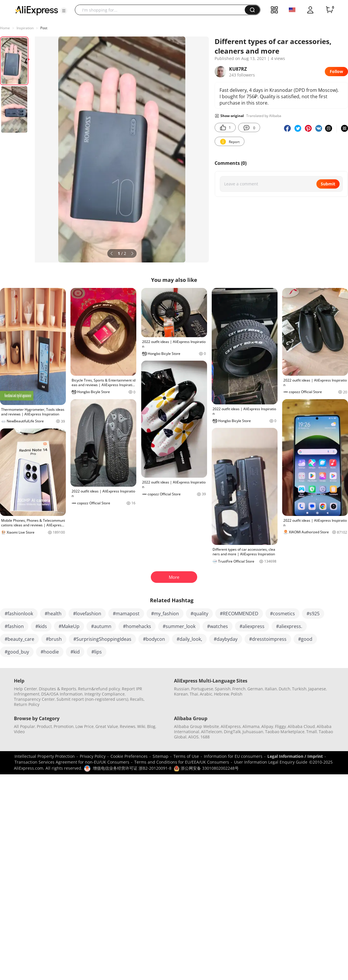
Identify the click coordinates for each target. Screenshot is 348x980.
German (255, 689)
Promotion (64, 726)
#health (53, 614)
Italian (271, 689)
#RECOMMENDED (239, 614)
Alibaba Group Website (196, 726)
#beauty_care (19, 639)
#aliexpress (252, 626)
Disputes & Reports (58, 689)
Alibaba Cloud (301, 726)
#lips (97, 652)
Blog (151, 726)
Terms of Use (186, 756)
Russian (182, 689)
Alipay (267, 726)
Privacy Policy (93, 756)
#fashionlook (19, 614)
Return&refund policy (99, 689)
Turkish (299, 689)
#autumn (101, 626)
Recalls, (137, 699)
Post (44, 28)
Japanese (317, 689)
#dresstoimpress (268, 639)
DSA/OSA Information (62, 694)
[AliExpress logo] (37, 10)
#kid (75, 652)
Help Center (26, 689)
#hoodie (50, 652)
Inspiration (25, 28)
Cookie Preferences (129, 756)
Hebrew (222, 694)
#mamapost (126, 614)
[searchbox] (162, 10)
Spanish (223, 689)
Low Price (85, 726)
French (239, 689)
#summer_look (179, 626)
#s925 (313, 614)
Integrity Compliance (105, 694)
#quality (199, 614)
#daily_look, (189, 639)
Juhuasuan (253, 732)
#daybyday (226, 639)
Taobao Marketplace (285, 732)
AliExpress (231, 726)
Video (19, 732)
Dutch (284, 689)
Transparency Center (34, 699)
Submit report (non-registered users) (92, 699)
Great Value (107, 726)
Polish (237, 694)
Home (5, 28)
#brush (54, 639)
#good (305, 639)
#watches (217, 626)
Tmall (312, 732)
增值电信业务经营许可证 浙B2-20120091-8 (132, 768)
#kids (41, 626)
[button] (64, 11)
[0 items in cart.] (329, 10)
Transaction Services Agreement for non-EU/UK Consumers (72, 762)
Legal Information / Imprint (295, 756)
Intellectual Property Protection (45, 756)
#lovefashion (87, 614)
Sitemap (161, 756)
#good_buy (17, 652)
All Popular (25, 726)
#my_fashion (165, 614)
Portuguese (202, 689)
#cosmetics (282, 614)
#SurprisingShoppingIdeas (102, 639)
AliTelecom (212, 732)
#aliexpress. (289, 626)
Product (44, 726)
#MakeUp (69, 626)
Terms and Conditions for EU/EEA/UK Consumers (182, 762)
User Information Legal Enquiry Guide (271, 762)
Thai (194, 694)
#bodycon (154, 639)
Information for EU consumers (233, 756)
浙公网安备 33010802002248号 (206, 768)
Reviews (128, 726)
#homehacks (137, 626)
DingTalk (232, 732)
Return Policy (27, 704)
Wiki (141, 726)
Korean (181, 694)
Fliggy (280, 726)
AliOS (193, 737)
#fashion (14, 626)
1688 (205, 737)
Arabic (206, 694)
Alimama (251, 726)
